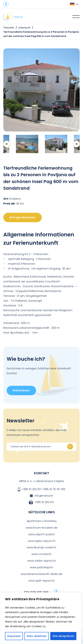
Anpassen (14, 636)
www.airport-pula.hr (42, 534)
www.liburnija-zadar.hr (42, 547)
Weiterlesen (21, 390)
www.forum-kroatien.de (42, 528)
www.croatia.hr (41, 554)
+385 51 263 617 (32, 489)
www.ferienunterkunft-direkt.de (41, 574)
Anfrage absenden (22, 217)
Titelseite (9, 28)
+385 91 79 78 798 (54, 489)
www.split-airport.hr (42, 581)
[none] (74, 4)
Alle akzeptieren (63, 636)
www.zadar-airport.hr (42, 561)
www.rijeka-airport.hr (42, 541)
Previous (7, 144)
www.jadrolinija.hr (41, 567)
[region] (41, 618)
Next (76, 144)
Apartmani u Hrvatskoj (42, 521)
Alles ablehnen (37, 636)
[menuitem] (74, 4)
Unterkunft (24, 28)
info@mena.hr (44, 496)
